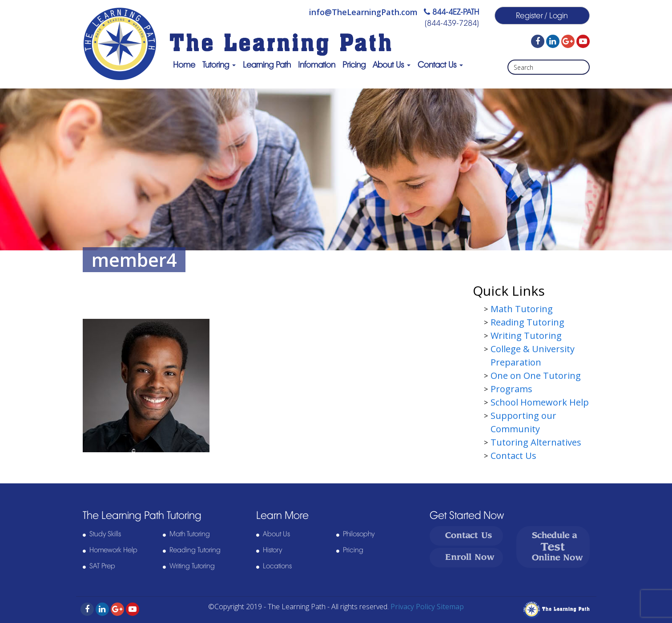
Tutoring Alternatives (536, 442)
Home (184, 65)
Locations (277, 566)
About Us (392, 65)
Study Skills (105, 534)
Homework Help (113, 550)
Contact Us (440, 65)
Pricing (354, 65)
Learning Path (267, 65)
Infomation (317, 65)
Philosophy (359, 534)
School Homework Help (540, 402)
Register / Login (542, 16)
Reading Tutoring (527, 322)
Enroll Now (470, 557)
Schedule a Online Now (557, 547)
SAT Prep (102, 566)
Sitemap (450, 607)
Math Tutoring (522, 309)
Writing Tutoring (526, 336)
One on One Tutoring (536, 376)
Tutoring (219, 65)
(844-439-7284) (452, 23)
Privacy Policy (413, 607)
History (272, 550)
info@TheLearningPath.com (363, 12)
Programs (511, 389)
